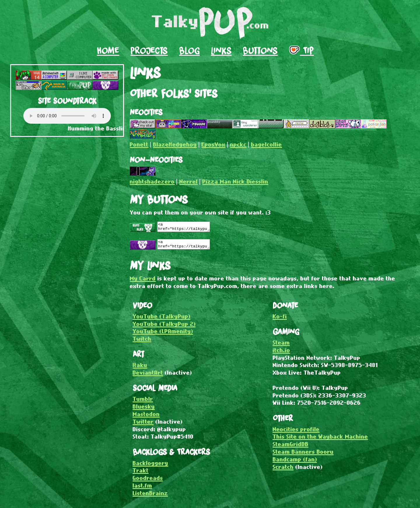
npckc (238, 144)
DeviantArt (148, 376)
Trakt (141, 474)
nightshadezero (152, 181)
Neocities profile (296, 433)
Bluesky (144, 410)
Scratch (283, 470)
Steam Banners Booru (303, 455)
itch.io (281, 353)
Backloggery (150, 466)
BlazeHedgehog (175, 144)
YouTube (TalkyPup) (162, 320)
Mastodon (146, 417)
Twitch (142, 342)
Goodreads (148, 481)
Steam (281, 346)
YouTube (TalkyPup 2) (164, 327)
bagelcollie (267, 144)
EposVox (213, 144)
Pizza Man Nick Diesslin (235, 181)
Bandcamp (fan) (295, 463)
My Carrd (143, 282)
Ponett (139, 144)
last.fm (142, 489)
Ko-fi (280, 320)
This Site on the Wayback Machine (320, 440)
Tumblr (143, 402)
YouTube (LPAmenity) (163, 335)
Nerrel (189, 181)
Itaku (140, 368)
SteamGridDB (291, 447)
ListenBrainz (150, 496)
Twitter (143, 425)
